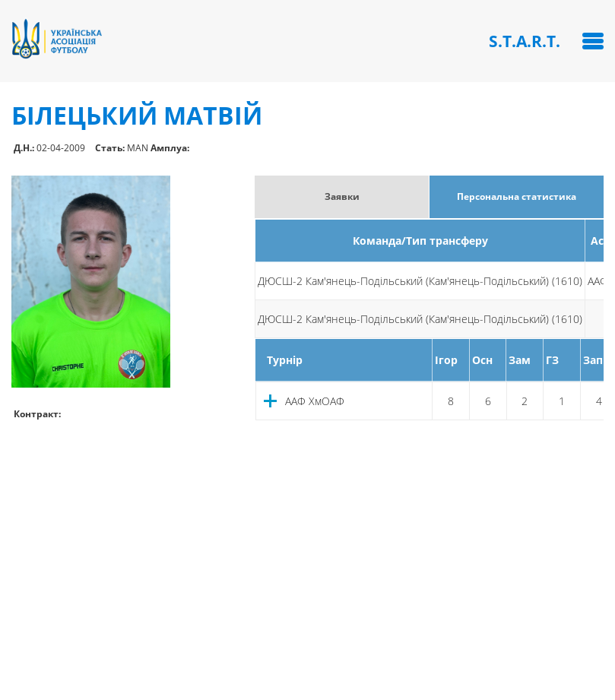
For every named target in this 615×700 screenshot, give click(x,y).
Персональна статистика (517, 196)
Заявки (342, 196)
